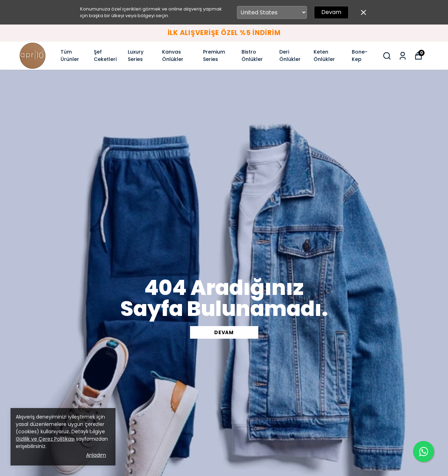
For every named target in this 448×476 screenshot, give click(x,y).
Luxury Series (136, 56)
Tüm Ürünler (70, 56)
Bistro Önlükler (252, 56)
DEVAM (224, 332)
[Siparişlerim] (403, 56)
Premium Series (214, 56)
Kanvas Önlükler (173, 56)
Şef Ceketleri (105, 56)
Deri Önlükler (290, 56)
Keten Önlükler (324, 56)
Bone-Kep (360, 56)
